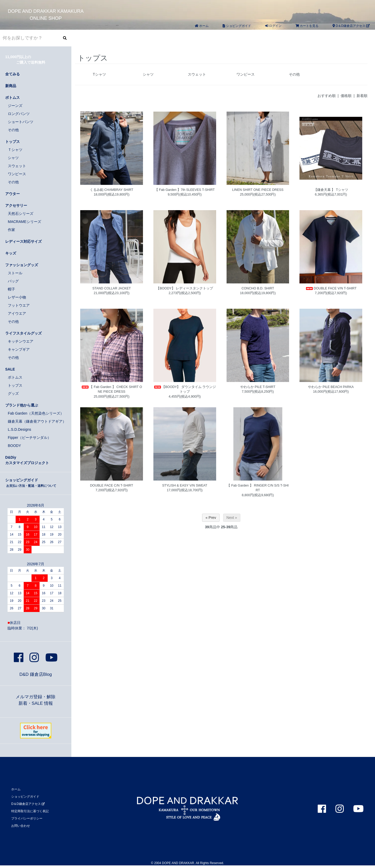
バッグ (13, 281)
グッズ (13, 393)
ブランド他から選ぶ (22, 405)
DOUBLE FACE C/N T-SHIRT (112, 485)
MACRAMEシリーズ (24, 222)
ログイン (273, 26)
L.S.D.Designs (19, 429)
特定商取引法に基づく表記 (30, 811)
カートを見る (307, 26)
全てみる (12, 74)
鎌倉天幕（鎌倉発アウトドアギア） (37, 421)
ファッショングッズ (22, 265)
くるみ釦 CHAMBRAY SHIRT (112, 190)
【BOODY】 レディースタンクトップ (185, 288)
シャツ (148, 74)
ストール (15, 273)
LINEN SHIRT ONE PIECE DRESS (258, 190)
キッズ (11, 253)
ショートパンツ (21, 122)
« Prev (211, 518)
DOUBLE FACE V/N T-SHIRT (331, 288)
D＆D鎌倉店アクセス (351, 26)
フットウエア (19, 305)
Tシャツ (99, 74)
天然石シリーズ (21, 214)
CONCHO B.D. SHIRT (258, 288)
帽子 (11, 289)
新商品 (11, 86)
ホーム (202, 26)
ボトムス (12, 98)
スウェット (197, 74)
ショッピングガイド (31, 483)
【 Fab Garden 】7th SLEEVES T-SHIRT (185, 190)
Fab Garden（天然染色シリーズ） (36, 413)
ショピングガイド (237, 26)
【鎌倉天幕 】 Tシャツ (331, 190)
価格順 (346, 96)
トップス (12, 142)
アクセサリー (16, 205)
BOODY (14, 446)
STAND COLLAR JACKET (112, 288)
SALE (10, 369)
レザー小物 (17, 297)
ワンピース (246, 74)
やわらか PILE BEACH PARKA (331, 387)
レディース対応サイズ (23, 241)
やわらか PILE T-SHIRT (258, 387)
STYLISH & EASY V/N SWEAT (185, 485)
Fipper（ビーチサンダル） (29, 438)
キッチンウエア (21, 341)
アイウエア (17, 313)
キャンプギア (19, 349)
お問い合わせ (21, 826)
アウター (12, 194)
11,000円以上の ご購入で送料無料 (25, 60)
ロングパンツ (19, 114)
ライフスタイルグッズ (23, 333)
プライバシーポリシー (27, 818)
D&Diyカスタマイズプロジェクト (27, 460)
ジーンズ (15, 106)
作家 (11, 230)
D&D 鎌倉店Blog (36, 674)
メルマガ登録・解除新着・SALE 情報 (36, 700)
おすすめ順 (327, 96)
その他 (294, 74)
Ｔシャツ (15, 150)
